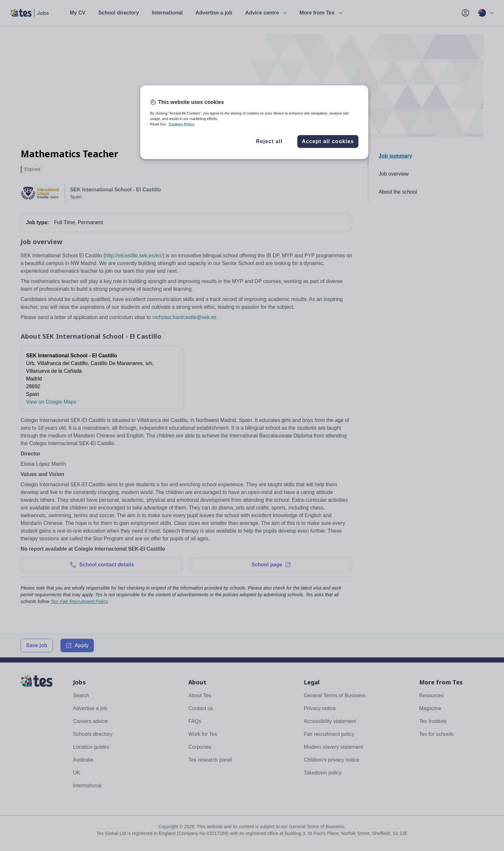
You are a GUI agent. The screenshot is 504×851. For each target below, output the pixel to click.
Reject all (269, 141)
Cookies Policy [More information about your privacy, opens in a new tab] (181, 124)
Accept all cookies (328, 141)
